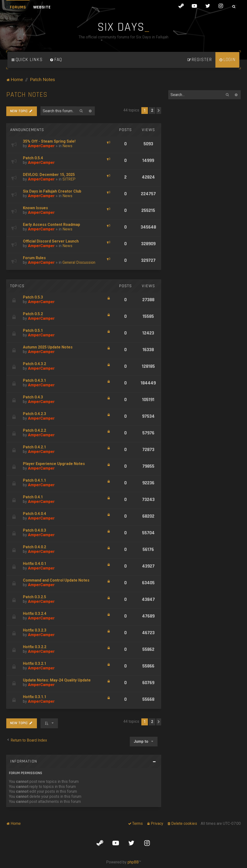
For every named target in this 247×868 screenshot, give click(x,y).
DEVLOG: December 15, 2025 (49, 175)
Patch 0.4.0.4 (34, 514)
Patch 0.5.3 (33, 297)
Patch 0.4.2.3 (34, 414)
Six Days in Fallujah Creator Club (52, 191)
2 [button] (152, 110)
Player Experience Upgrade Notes (54, 464)
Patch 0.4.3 (33, 397)
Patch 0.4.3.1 (34, 380)
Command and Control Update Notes (56, 580)
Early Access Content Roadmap (51, 225)
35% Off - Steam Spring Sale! (49, 141)
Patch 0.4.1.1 (34, 480)
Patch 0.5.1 (33, 330)
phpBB (133, 862)
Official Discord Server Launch (51, 241)
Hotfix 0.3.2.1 (35, 663)
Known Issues (35, 208)
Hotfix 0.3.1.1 (35, 697)
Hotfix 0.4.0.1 (35, 564)
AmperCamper (41, 146)
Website (42, 7)
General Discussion (79, 262)
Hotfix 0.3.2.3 (35, 630)
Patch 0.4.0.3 (34, 530)
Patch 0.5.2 (33, 314)
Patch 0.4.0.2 (34, 547)
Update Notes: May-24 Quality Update (57, 680)
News (67, 146)
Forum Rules (34, 258)
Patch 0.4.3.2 (34, 364)
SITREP (69, 179)
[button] (159, 111)
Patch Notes (27, 95)
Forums (18, 7)
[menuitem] (56, 60)
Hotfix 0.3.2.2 (35, 647)
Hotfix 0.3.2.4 (35, 614)
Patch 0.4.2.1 (34, 447)
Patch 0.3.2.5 (34, 597)
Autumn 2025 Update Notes (48, 347)
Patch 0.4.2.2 (34, 430)
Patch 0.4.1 (33, 497)
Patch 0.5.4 (33, 158)
